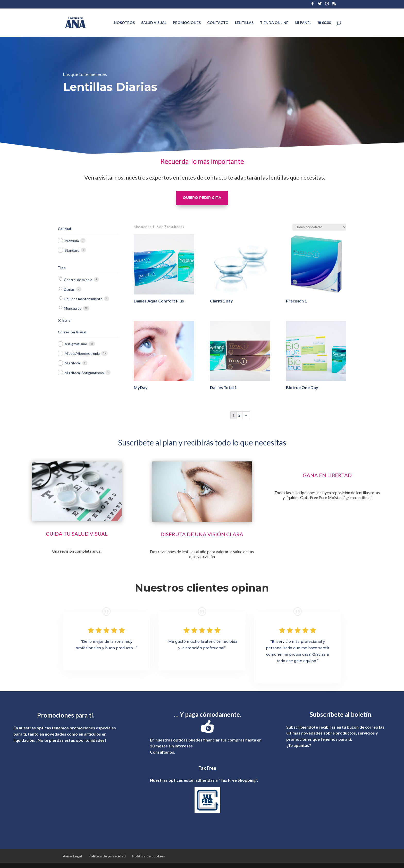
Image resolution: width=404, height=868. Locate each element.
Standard (72, 250)
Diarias (69, 289)
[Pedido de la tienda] (319, 227)
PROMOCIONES (187, 23)
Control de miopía (78, 280)
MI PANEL (303, 23)
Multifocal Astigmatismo (84, 373)
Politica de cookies (149, 856)
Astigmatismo (76, 344)
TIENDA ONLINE (274, 23)
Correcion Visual (72, 332)
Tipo (62, 268)
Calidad (64, 229)
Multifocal (73, 363)
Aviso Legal (72, 856)
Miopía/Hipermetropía (82, 353)
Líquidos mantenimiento (83, 299)
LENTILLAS (244, 23)
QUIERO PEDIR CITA (202, 198)
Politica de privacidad (107, 856)
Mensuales (73, 308)
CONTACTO (218, 23)
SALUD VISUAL (154, 23)
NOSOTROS (124, 23)
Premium (72, 241)
